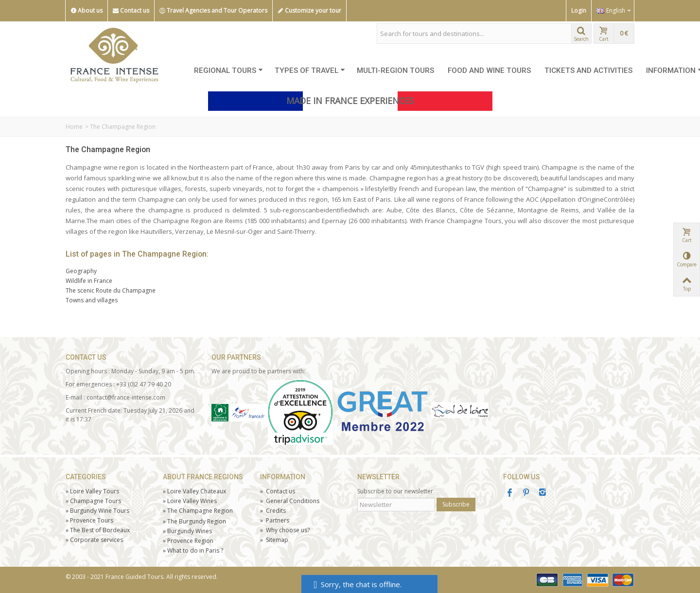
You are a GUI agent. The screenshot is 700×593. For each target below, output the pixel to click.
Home (74, 127)
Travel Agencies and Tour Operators (213, 11)
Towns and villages (92, 300)
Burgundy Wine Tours (97, 511)
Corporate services (94, 540)
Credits (273, 511)
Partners (275, 520)
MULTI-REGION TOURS (395, 70)
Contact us (131, 11)
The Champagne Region (108, 149)
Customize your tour (309, 11)
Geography (81, 271)
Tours (89, 520)
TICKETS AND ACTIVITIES (588, 70)
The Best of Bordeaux (98, 530)
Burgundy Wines (187, 531)
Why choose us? (285, 530)
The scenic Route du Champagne (111, 290)
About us (87, 11)
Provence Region (188, 541)
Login (579, 10)
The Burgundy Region (194, 521)
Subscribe (456, 504)
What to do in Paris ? (193, 550)
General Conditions (290, 501)
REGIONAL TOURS (228, 70)
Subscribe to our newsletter (395, 491)
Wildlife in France (89, 281)
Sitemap (274, 540)
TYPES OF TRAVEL (310, 70)
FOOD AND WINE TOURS (489, 70)
